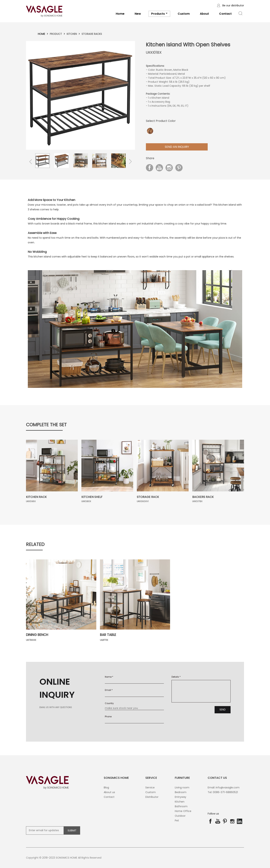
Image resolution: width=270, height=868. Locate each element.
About (204, 14)
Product (56, 34)
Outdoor (180, 816)
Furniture (182, 778)
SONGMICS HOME (116, 778)
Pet (177, 820)
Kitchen (72, 34)
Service (150, 787)
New (138, 14)
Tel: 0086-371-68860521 (223, 792)
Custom (184, 14)
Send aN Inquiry (177, 147)
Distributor (152, 797)
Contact (225, 14)
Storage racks (92, 34)
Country (109, 703)
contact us (217, 778)
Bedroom (181, 792)
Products (159, 14)
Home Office (183, 811)
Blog (106, 787)
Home (120, 14)
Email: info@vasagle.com (224, 787)
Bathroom (181, 806)
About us (109, 792)
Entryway (181, 797)
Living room (182, 787)
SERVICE (151, 778)
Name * (109, 677)
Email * (109, 690)
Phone (108, 717)
